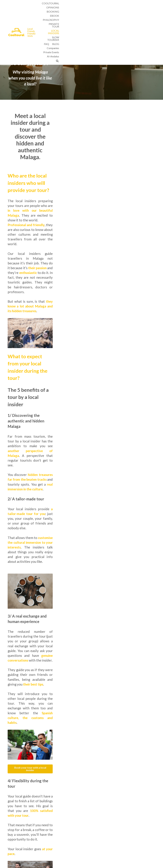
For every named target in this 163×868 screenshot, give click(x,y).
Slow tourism (43, 837)
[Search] (153, 12)
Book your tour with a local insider (81, 515)
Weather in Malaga (102, 837)
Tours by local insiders (104, 831)
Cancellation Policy (102, 844)
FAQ (95, 841)
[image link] (17, 8)
